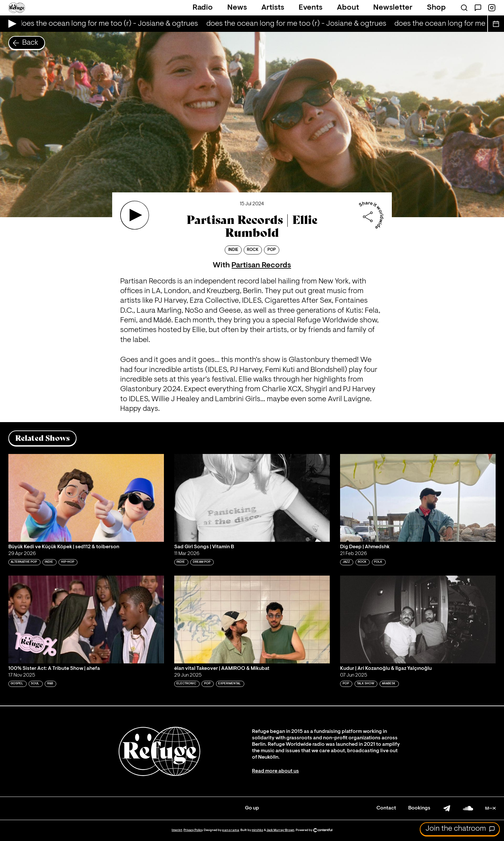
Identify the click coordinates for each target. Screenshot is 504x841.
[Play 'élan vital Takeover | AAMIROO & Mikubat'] (252, 619)
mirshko (257, 830)
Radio (203, 8)
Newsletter (393, 8)
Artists (273, 8)
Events (310, 8)
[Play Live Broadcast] (11, 24)
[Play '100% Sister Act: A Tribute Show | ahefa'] (86, 619)
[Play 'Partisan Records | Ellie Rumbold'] (135, 215)
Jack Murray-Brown (280, 830)
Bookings (419, 808)
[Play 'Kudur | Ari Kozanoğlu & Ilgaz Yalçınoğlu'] (418, 619)
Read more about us (275, 771)
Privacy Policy (193, 830)
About (348, 8)
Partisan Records (261, 265)
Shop (436, 8)
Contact (386, 808)
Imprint (177, 830)
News (237, 8)
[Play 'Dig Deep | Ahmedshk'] (418, 498)
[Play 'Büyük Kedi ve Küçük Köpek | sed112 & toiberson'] (86, 498)
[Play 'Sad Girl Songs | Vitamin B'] (252, 498)
